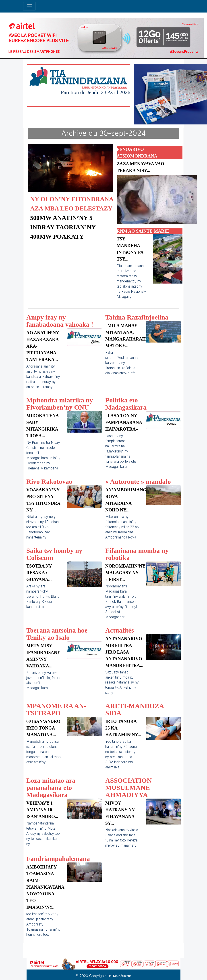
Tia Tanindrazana (119, 976)
